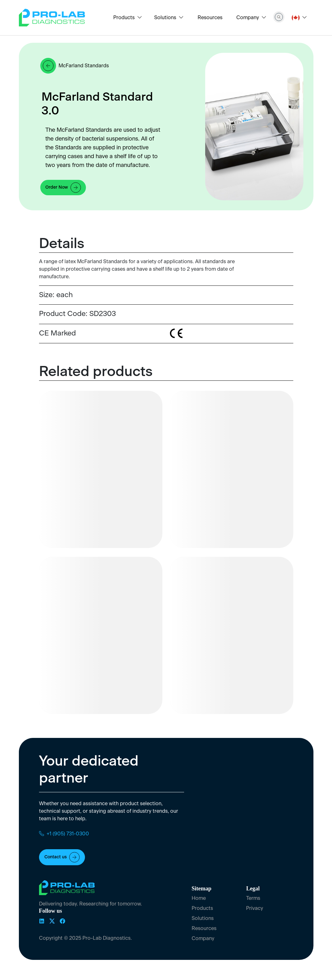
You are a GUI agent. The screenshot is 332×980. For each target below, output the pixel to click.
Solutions (203, 918)
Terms (253, 898)
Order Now (63, 188)
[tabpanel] (144, 269)
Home (199, 898)
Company (203, 938)
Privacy (255, 908)
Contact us (62, 857)
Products (202, 908)
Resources (210, 18)
